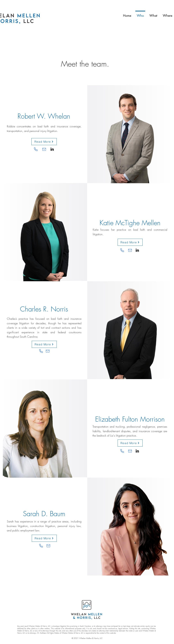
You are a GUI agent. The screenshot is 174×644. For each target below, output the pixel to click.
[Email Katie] (130, 250)
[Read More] (44, 142)
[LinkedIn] (52, 149)
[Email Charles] (48, 351)
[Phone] (36, 149)
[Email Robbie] (44, 149)
